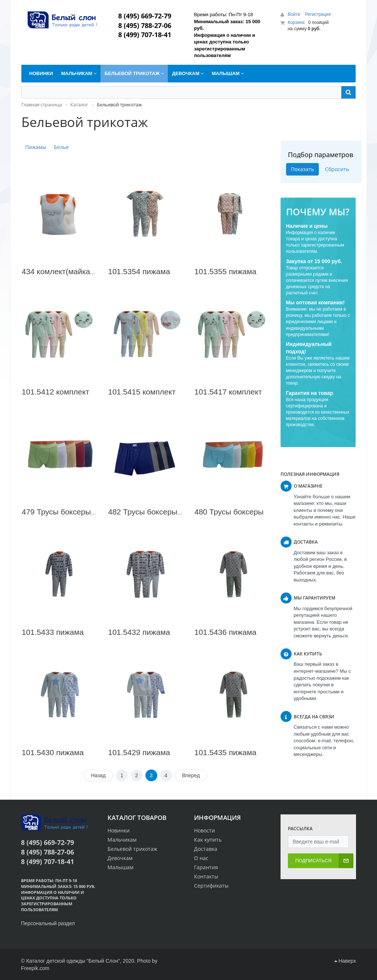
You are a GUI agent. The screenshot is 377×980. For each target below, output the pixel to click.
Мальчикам (122, 840)
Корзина (296, 22)
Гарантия (206, 867)
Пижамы (36, 147)
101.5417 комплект (228, 392)
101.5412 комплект (55, 392)
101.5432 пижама (139, 632)
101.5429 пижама (139, 752)
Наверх (345, 961)
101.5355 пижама (225, 271)
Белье (61, 147)
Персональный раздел (48, 923)
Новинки (119, 830)
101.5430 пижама (53, 752)
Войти (295, 14)
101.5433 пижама (53, 632)
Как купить (208, 840)
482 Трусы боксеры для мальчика (168, 512)
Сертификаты (211, 886)
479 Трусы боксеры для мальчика (82, 512)
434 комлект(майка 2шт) (65, 271)
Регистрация (318, 14)
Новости (205, 830)
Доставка (206, 849)
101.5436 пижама (225, 632)
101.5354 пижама (139, 271)
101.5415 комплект (142, 392)
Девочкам (120, 858)
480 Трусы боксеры (229, 512)
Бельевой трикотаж (132, 849)
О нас (201, 858)
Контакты (206, 876)
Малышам (120, 867)
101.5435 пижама (225, 752)
